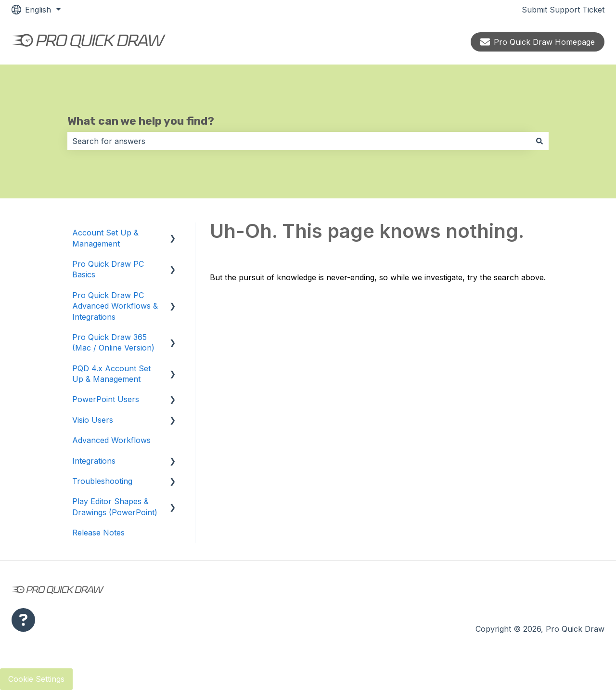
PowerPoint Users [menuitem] (106, 399)
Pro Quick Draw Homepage (538, 42)
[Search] (539, 141)
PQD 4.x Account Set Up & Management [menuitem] (111, 374)
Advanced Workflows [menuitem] (111, 440)
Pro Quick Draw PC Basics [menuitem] (108, 269)
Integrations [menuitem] (94, 461)
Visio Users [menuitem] (93, 420)
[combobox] (299, 141)
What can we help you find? (141, 121)
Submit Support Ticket (563, 10)
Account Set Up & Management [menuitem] (105, 238)
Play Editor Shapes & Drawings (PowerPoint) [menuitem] (115, 507)
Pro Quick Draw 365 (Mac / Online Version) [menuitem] (113, 342)
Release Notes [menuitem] (98, 533)
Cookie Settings (36, 679)
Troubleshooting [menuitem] (102, 481)
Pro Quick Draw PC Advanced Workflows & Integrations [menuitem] (115, 306)
